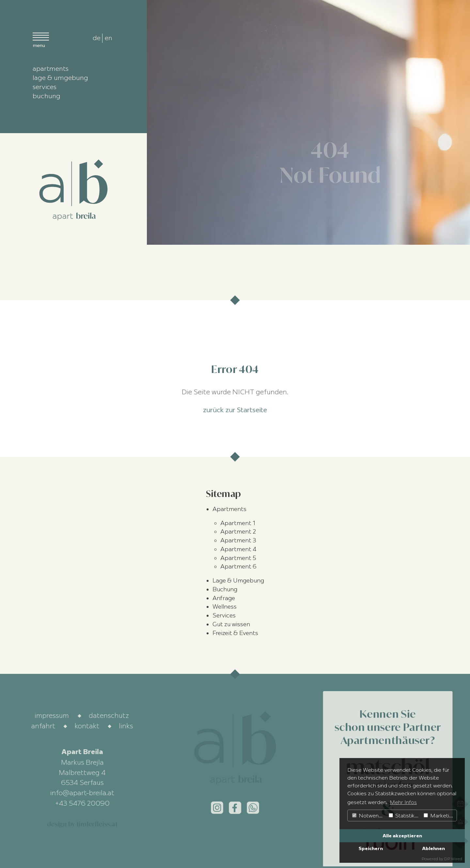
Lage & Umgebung (238, 581)
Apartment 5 (238, 558)
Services (224, 615)
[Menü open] (41, 39)
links (126, 726)
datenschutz (109, 716)
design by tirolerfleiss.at (82, 824)
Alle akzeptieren (402, 836)
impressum (52, 716)
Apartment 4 (238, 549)
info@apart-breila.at (82, 793)
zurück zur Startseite (235, 409)
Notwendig (369, 815)
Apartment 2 (238, 532)
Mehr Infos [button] (403, 802)
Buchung (225, 589)
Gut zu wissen (231, 624)
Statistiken (405, 815)
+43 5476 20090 (82, 803)
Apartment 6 (238, 566)
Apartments (229, 509)
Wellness (225, 607)
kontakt (87, 726)
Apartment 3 (238, 540)
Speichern (371, 848)
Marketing (439, 815)
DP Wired (453, 859)
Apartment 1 (238, 523)
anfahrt (43, 726)
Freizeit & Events (235, 633)
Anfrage (224, 598)
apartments (51, 68)
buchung (47, 96)
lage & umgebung (60, 77)
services (45, 87)
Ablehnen (433, 848)
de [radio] (97, 38)
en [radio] (109, 38)
